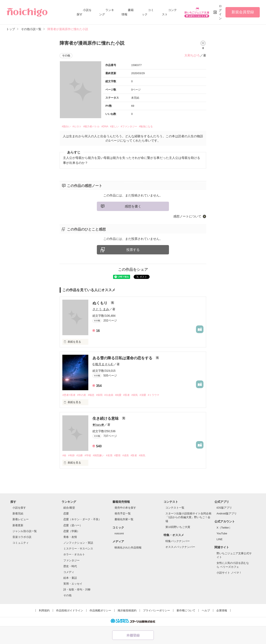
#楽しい (126, 127)
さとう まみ (101, 310)
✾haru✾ (98, 426)
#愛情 (123, 457)
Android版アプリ (227, 515)
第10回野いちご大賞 (178, 528)
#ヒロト (81, 127)
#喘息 (94, 396)
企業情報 (222, 611)
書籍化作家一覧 (124, 521)
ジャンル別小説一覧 (25, 532)
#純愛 (123, 396)
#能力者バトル (98, 127)
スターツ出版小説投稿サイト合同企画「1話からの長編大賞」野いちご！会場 (188, 518)
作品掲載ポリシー (100, 611)
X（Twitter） (224, 529)
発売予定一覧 (123, 515)
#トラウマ (162, 396)
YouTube (222, 535)
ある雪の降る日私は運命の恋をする (123, 359)
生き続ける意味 (106, 420)
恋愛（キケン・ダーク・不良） (82, 521)
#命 (64, 457)
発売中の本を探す (125, 509)
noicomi (119, 535)
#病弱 (103, 396)
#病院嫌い (102, 457)
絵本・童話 (70, 579)
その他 (67, 597)
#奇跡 (72, 457)
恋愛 (66, 515)
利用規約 (44, 611)
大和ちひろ (192, 55)
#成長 (131, 457)
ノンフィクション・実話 (78, 544)
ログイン (220, 12)
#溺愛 (150, 396)
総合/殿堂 (69, 509)
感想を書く (133, 207)
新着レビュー (21, 521)
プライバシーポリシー (156, 611)
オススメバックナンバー (180, 548)
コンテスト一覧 (175, 509)
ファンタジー (71, 561)
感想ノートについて (187, 217)
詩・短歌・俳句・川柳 (77, 591)
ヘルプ (206, 611)
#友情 (114, 457)
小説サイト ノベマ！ (229, 574)
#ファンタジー (144, 127)
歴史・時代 (70, 567)
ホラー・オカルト (74, 556)
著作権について (186, 611)
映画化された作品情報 (128, 549)
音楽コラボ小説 (22, 538)
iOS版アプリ (224, 509)
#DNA (115, 127)
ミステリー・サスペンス (78, 550)
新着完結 (18, 515)
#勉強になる (165, 127)
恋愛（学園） (71, 532)
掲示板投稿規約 (127, 611)
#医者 (132, 396)
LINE (220, 540)
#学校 (90, 457)
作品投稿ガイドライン (70, 611)
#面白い (67, 127)
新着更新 (18, 526)
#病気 (141, 396)
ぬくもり (100, 304)
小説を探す (19, 509)
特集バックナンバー (178, 542)
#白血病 (113, 396)
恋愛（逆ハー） (73, 526)
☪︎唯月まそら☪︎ (103, 365)
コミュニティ (21, 544)
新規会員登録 (243, 12)
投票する (133, 251)
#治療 (81, 457)
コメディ (69, 573)
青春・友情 (70, 538)
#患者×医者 (69, 396)
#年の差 (83, 396)
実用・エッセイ (73, 585)
